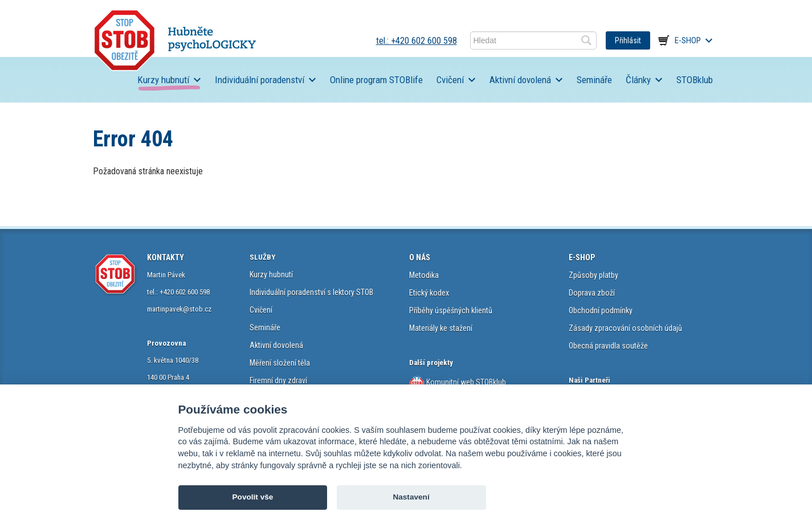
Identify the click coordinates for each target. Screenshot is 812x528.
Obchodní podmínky (601, 310)
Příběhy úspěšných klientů (451, 310)
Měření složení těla (280, 363)
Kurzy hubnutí (163, 80)
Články (638, 80)
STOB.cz (175, 40)
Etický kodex (429, 293)
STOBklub (695, 80)
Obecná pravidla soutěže (608, 346)
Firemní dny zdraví (278, 380)
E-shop (688, 40)
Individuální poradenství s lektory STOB (311, 292)
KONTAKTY (166, 257)
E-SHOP (582, 257)
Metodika (424, 275)
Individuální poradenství (260, 80)
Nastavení (411, 497)
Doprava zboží (592, 293)
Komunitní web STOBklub (465, 382)
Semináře (594, 80)
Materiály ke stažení (441, 328)
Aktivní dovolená (520, 80)
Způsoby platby (593, 275)
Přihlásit (628, 40)
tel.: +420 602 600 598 (417, 41)
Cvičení (450, 80)
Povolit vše (253, 497)
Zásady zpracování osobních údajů (625, 328)
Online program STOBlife (376, 80)
